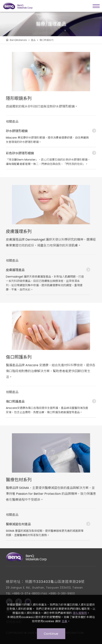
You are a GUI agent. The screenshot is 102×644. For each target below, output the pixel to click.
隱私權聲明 (80, 613)
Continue (51, 634)
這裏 (65, 621)
